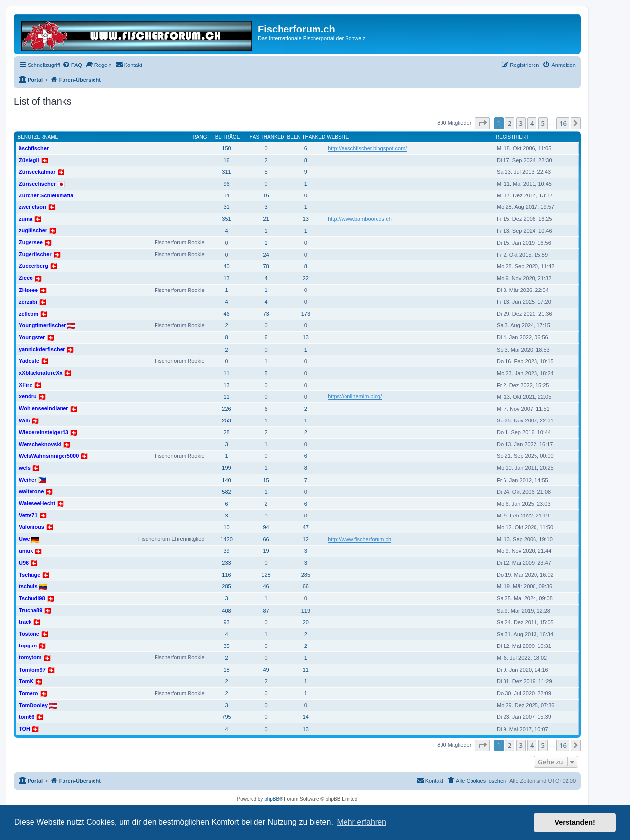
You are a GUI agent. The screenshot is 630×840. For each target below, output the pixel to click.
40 (226, 266)
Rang (200, 137)
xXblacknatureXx (41, 373)
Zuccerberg (33, 266)
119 (306, 611)
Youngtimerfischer (42, 325)
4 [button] (532, 123)
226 (226, 409)
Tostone (29, 634)
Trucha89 (31, 610)
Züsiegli (29, 160)
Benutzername (38, 137)
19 (266, 551)
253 (226, 420)
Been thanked (307, 137)
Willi (24, 420)
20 (306, 622)
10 (226, 527)
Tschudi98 (32, 598)
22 (306, 278)
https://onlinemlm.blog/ (355, 396)
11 (226, 373)
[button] (482, 123)
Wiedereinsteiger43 (44, 432)
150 (226, 148)
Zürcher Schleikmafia (46, 195)
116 (226, 575)
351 (226, 219)
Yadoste (29, 361)
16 (226, 160)
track (25, 622)
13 (306, 219)
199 (226, 468)
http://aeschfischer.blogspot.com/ (367, 148)
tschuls (28, 586)
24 (266, 255)
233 (226, 563)
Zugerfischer (35, 254)
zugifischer (33, 230)
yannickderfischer (42, 349)
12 (306, 539)
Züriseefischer (37, 184)
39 (226, 551)
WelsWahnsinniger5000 (49, 456)
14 (226, 195)
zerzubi (28, 302)
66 (266, 539)
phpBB (272, 799)
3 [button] (521, 123)
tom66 (27, 717)
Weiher (28, 480)
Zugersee (31, 242)
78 (266, 266)
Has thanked (267, 137)
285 (306, 575)
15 (266, 480)
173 (306, 314)
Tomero (29, 693)
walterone (31, 491)
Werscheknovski (40, 444)
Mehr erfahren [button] (362, 822)
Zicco (26, 278)
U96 (24, 563)
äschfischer (34, 148)
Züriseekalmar (37, 172)
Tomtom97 (32, 670)
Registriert (512, 137)
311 (226, 172)
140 (226, 480)
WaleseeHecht (37, 503)
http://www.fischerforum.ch (360, 539)
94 (266, 527)
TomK (26, 681)
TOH (24, 729)
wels (25, 468)
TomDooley (33, 705)
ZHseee (28, 290)
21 (266, 219)
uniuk (26, 551)
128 (266, 575)
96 (226, 184)
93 (226, 622)
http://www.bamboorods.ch (360, 219)
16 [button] (563, 123)
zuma (26, 219)
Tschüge (30, 575)
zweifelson (32, 207)
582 (226, 492)
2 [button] (510, 123)
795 (226, 717)
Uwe (24, 539)
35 (226, 646)
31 (226, 207)
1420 (226, 539)
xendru (28, 396)
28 (226, 432)
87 (266, 611)
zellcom (29, 314)
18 (226, 670)
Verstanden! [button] (575, 822)
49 (266, 670)
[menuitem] (72, 65)
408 (226, 611)
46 (226, 314)
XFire (26, 385)
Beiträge (228, 137)
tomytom (30, 657)
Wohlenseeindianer (44, 408)
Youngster (32, 337)
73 (266, 314)
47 (306, 527)
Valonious (31, 527)
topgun (28, 646)
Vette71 (28, 515)
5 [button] (543, 123)
